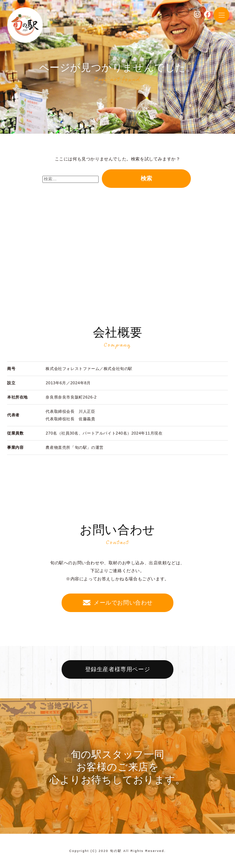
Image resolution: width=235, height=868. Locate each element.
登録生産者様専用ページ (118, 669)
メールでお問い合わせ (123, 603)
